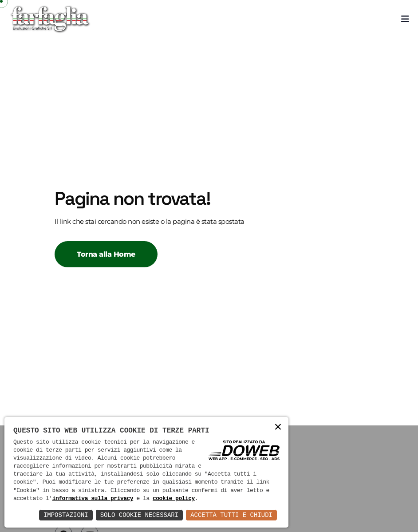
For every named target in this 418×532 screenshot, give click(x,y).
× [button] (278, 427)
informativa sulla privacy (93, 499)
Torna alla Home (106, 254)
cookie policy (174, 499)
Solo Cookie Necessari (139, 515)
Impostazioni (66, 515)
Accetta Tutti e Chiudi (231, 515)
